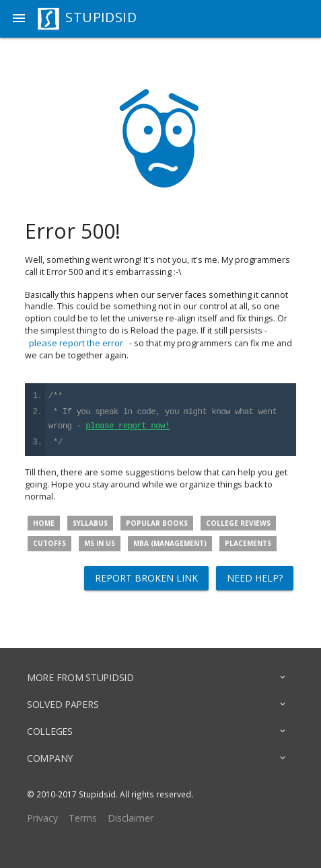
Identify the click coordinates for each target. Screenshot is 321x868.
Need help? (255, 578)
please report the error (76, 343)
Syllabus (90, 523)
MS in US (100, 543)
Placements (248, 543)
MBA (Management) (170, 543)
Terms (83, 818)
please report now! (128, 427)
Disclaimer (131, 818)
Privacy (42, 818)
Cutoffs (49, 543)
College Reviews (238, 523)
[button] (19, 19)
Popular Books (157, 523)
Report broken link (146, 578)
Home (44, 523)
